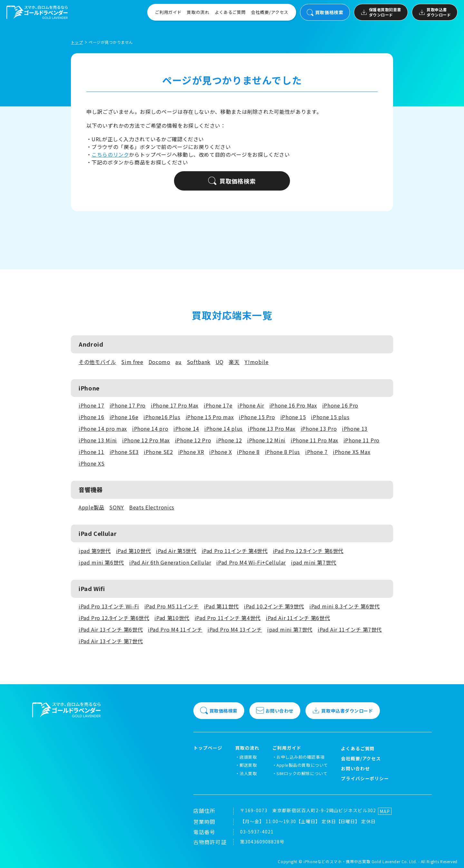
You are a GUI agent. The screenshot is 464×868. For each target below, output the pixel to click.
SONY (117, 507)
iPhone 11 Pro (362, 440)
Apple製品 (91, 507)
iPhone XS (92, 463)
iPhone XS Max (352, 452)
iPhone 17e (218, 405)
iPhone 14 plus (223, 429)
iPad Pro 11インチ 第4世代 (235, 551)
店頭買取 (248, 757)
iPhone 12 (229, 440)
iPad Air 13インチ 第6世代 (111, 629)
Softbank (199, 362)
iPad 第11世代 (221, 606)
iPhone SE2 (158, 452)
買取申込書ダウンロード (435, 12)
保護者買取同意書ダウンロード (381, 12)
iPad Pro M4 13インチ (235, 629)
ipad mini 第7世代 (314, 562)
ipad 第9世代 (95, 551)
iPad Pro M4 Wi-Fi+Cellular (251, 562)
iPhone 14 (186, 429)
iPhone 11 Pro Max (314, 440)
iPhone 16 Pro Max (293, 405)
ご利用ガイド (168, 12)
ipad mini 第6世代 (101, 562)
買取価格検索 (325, 12)
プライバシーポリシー (365, 778)
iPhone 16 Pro (340, 405)
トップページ (208, 748)
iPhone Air (251, 405)
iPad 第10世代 (133, 551)
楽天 (234, 362)
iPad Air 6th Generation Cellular (170, 562)
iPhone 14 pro (150, 429)
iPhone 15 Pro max (210, 417)
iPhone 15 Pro (257, 417)
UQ (220, 362)
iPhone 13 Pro (319, 429)
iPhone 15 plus (330, 417)
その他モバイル (97, 362)
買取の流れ (198, 12)
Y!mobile (256, 362)
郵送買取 (248, 765)
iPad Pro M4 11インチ (175, 629)
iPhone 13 (355, 429)
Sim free (132, 362)
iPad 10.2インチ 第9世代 (274, 606)
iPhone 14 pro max (103, 429)
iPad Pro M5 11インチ (172, 606)
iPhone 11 (92, 452)
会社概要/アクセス (270, 12)
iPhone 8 (248, 452)
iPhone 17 (92, 405)
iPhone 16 (92, 417)
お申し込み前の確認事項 (300, 757)
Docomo (159, 362)
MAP (385, 811)
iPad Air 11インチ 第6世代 (298, 618)
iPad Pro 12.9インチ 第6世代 (308, 551)
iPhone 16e (124, 417)
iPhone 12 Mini (266, 440)
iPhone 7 (316, 452)
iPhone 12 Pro (193, 440)
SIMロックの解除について (302, 773)
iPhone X (220, 452)
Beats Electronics (152, 507)
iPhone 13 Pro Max (272, 429)
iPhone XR (191, 452)
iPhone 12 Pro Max (146, 440)
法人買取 (248, 773)
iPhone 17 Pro (128, 405)
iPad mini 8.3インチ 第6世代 (344, 606)
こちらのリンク (110, 154)
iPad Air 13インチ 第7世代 (111, 641)
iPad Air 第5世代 (176, 551)
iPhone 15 (293, 417)
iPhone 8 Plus (282, 452)
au (178, 362)
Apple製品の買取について (302, 765)
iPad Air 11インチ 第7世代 (350, 629)
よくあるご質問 (230, 12)
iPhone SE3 (124, 452)
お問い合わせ (275, 711)
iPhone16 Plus (162, 417)
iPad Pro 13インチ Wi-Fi (109, 606)
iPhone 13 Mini (98, 440)
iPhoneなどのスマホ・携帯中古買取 (337, 861)
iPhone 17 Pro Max (175, 405)
